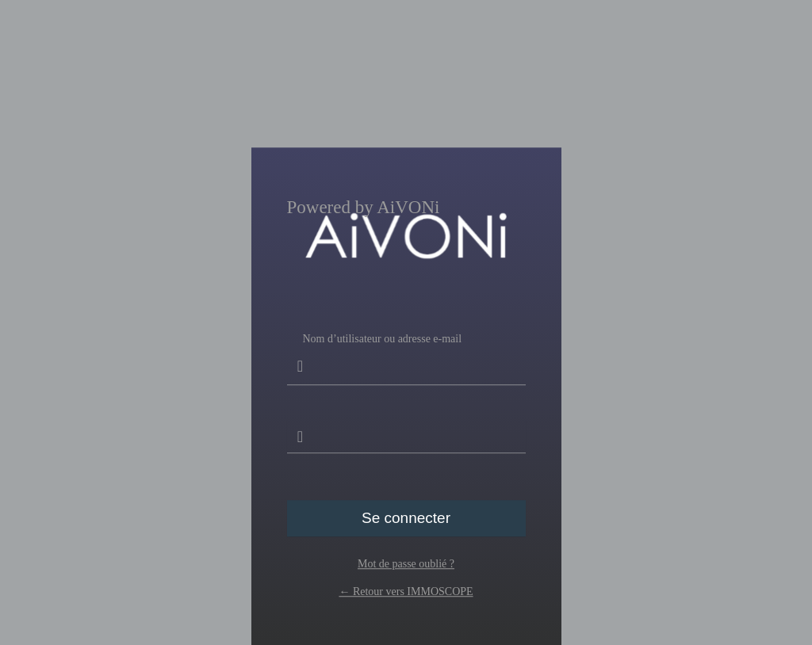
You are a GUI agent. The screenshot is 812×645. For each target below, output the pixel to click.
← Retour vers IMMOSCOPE (406, 592)
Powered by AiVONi (364, 208)
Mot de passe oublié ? (406, 564)
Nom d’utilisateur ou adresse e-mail (406, 359)
